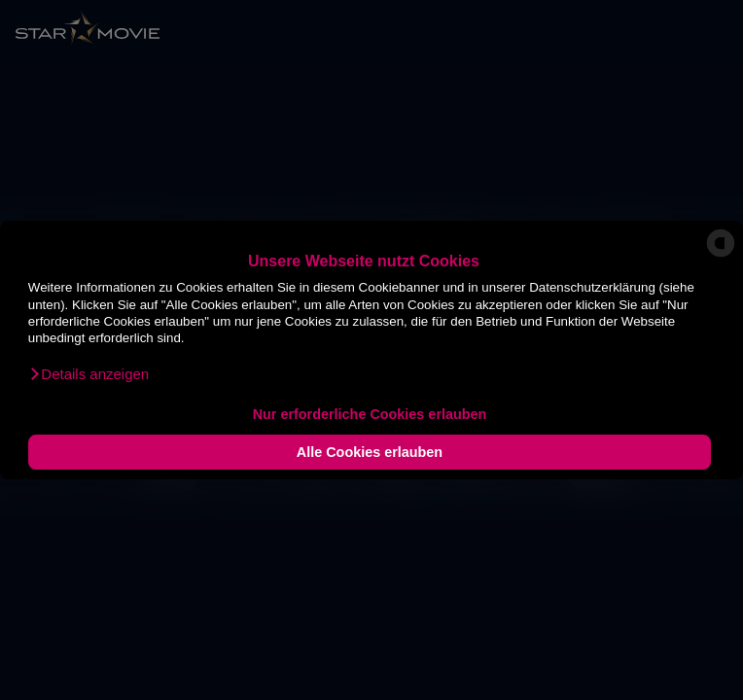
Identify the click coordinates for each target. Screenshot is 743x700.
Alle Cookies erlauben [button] (370, 452)
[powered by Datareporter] (721, 256)
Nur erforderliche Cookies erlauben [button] (370, 414)
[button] (88, 374)
